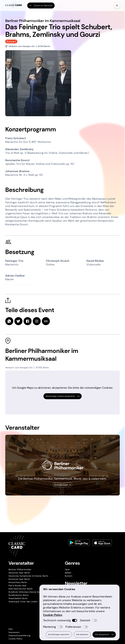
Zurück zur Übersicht (41, 6)
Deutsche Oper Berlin (19, 573)
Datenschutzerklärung (19, 636)
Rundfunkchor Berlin (19, 595)
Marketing (49, 627)
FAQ (11, 629)
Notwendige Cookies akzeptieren (63, 396)
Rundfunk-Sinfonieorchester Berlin (26, 592)
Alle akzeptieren (104, 634)
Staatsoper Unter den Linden (23, 602)
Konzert (69, 576)
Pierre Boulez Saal (17, 586)
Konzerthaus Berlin (18, 582)
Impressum (14, 632)
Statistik (85, 620)
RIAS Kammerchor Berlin (21, 589)
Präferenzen (73, 627)
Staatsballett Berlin (18, 598)
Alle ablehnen (82, 634)
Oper (67, 570)
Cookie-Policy (16, 639)
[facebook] (28, 321)
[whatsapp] (9, 321)
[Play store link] (79, 543)
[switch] (75, 620)
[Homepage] (13, 6)
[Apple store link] (102, 543)
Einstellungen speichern (59, 634)
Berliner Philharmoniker (20, 570)
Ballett (68, 573)
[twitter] (18, 321)
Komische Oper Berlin (19, 579)
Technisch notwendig (57, 620)
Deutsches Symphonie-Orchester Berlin (28, 576)
